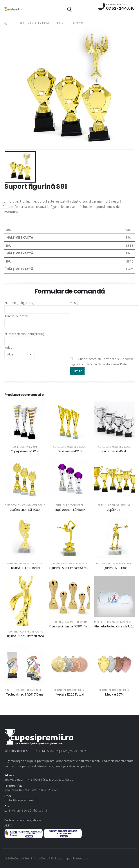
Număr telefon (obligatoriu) (24, 337)
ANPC (8, 825)
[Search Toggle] (70, 9)
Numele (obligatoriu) (39, 306)
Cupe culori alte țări (118, 505)
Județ (19, 351)
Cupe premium (28, 447)
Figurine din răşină (75, 622)
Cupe (15, 447)
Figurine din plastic (31, 564)
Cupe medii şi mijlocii (73, 447)
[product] (25, 421)
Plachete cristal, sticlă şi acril (113, 622)
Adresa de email (39, 319)
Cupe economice (15, 505)
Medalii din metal (74, 690)
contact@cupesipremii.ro (21, 800)
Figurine (12, 564)
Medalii (58, 690)
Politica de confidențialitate (23, 820)
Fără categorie (36, 505)
